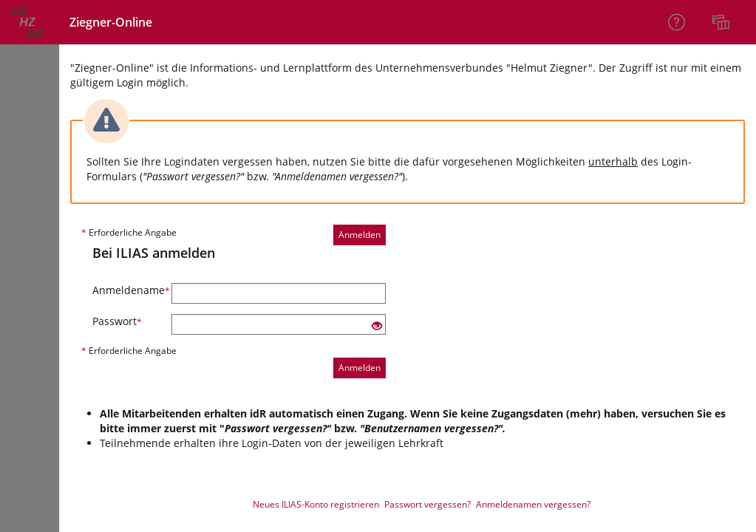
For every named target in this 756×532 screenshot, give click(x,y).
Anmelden (360, 235)
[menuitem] (723, 22)
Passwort (117, 321)
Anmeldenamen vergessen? (533, 504)
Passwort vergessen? (428, 504)
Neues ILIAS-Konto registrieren (316, 504)
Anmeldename (126, 290)
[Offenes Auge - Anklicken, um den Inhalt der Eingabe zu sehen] (377, 326)
